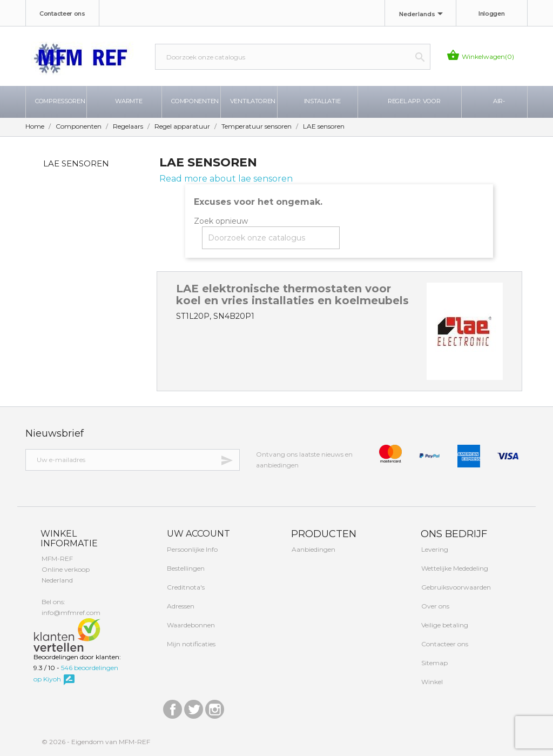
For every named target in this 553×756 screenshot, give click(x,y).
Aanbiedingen (313, 549)
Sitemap (434, 663)
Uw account (197, 534)
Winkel (431, 682)
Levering (434, 549)
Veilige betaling (444, 625)
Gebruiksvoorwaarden (455, 587)
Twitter (194, 707)
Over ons (434, 606)
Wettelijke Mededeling (454, 568)
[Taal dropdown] (423, 15)
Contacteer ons (62, 14)
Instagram (215, 707)
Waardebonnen (190, 625)
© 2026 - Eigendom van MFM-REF (96, 742)
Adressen (180, 606)
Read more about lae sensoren (226, 179)
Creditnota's (185, 587)
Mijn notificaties (190, 644)
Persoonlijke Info (191, 549)
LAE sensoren (76, 163)
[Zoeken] (293, 57)
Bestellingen (185, 568)
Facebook (173, 707)
